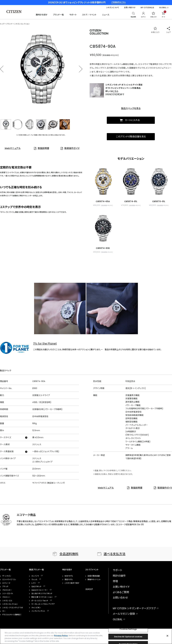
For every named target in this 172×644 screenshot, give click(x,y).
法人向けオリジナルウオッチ (42, 594)
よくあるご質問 (121, 592)
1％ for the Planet (45, 344)
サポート (73, 15)
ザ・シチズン (7, 576)
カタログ (89, 589)
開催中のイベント (94, 580)
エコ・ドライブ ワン (9, 580)
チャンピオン (36, 608)
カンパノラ (35, 576)
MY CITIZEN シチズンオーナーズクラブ (134, 608)
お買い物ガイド (130, 8)
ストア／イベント (89, 15)
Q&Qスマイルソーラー (40, 590)
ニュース (106, 15)
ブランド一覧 (58, 15)
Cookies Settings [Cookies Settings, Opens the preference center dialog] (128, 629)
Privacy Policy (61, 635)
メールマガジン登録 (124, 614)
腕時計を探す (42, 15)
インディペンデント (38, 611)
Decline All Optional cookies (128, 637)
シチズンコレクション (10, 604)
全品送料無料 (69, 554)
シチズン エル (7, 601)
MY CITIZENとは (147, 8)
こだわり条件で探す (72, 583)
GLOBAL (163, 8)
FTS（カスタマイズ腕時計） (12, 615)
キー (4, 611)
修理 (115, 581)
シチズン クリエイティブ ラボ (13, 608)
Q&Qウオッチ (36, 587)
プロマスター (7, 590)
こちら (116, 91)
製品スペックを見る (131, 108)
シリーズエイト (8, 594)
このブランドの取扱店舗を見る (131, 137)
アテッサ (5, 587)
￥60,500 (96, 55)
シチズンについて (113, 8)
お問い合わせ (120, 598)
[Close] (167, 636)
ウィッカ (34, 580)
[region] (86, 636)
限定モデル (69, 580)
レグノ (34, 583)
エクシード (6, 583)
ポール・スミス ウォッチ (40, 601)
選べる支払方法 (115, 554)
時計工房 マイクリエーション (42, 597)
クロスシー (6, 597)
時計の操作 (119, 576)
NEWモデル (69, 576)
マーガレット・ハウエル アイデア (43, 604)
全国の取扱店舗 (94, 576)
